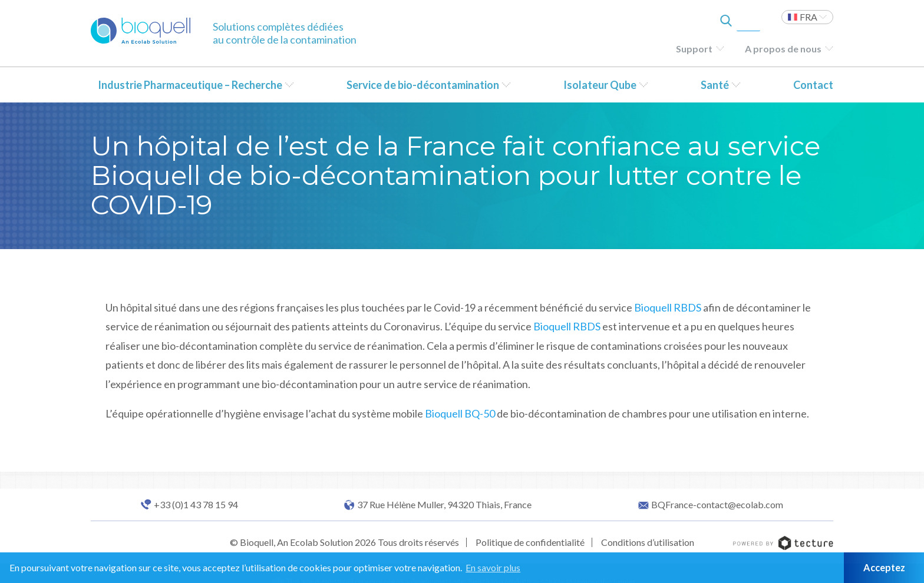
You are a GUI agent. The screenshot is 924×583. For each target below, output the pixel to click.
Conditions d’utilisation (648, 542)
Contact (813, 85)
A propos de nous (783, 49)
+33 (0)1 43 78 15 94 (196, 505)
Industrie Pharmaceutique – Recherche (190, 85)
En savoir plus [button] (493, 567)
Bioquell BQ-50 (460, 413)
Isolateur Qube (600, 85)
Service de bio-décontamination (423, 85)
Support (694, 49)
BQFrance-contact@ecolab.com (717, 505)
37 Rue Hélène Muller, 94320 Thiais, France (444, 505)
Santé (715, 85)
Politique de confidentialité (530, 542)
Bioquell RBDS (668, 307)
